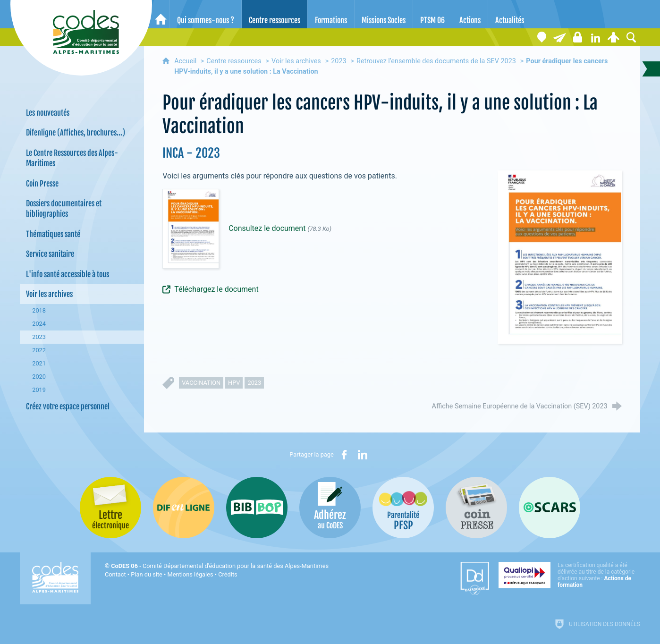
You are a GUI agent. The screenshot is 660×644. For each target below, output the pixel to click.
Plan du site (147, 574)
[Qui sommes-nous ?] (206, 14)
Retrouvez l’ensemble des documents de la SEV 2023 (436, 61)
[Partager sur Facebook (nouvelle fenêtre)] (344, 455)
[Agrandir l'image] (560, 257)
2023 (338, 61)
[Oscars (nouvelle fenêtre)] (550, 508)
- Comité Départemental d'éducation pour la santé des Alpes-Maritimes (220, 566)
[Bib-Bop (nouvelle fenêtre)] (257, 508)
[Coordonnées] (542, 37)
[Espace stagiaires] (577, 37)
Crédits (228, 574)
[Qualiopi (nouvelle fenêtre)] (569, 575)
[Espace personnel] (613, 37)
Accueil (186, 61)
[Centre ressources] (275, 14)
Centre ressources (234, 61)
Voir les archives (296, 61)
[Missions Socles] (384, 14)
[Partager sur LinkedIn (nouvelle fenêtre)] (363, 455)
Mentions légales (190, 574)
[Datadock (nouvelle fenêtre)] (475, 578)
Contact (115, 574)
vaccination (201, 383)
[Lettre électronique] (559, 37)
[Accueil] (161, 14)
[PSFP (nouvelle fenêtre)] (403, 508)
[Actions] (470, 14)
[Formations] (331, 14)
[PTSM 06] (432, 14)
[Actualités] (510, 14)
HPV (234, 383)
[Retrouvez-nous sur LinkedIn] (595, 37)
